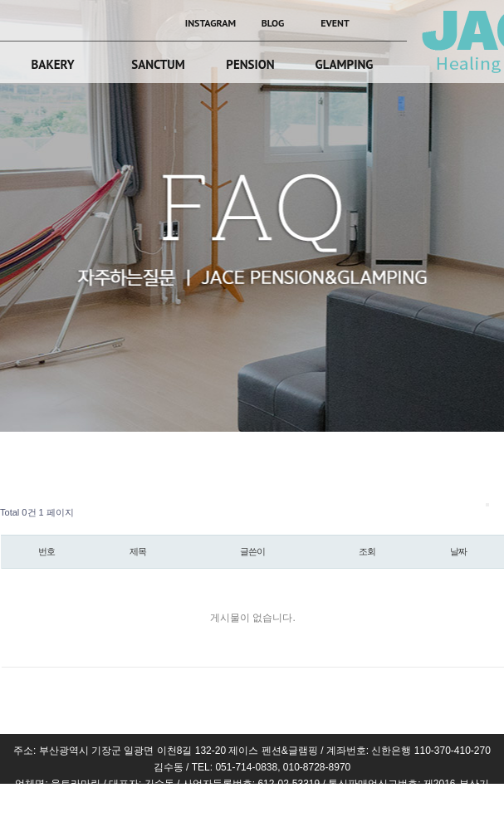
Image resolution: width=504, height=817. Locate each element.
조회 (367, 551)
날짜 (458, 551)
